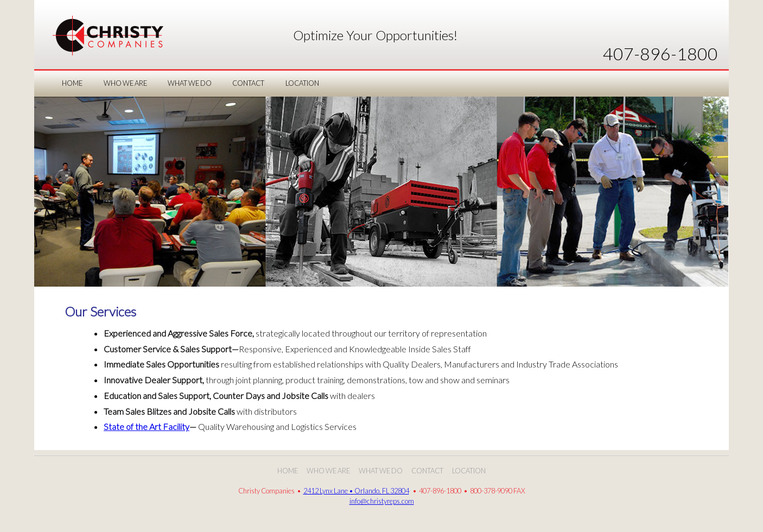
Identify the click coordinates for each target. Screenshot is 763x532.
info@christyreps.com (382, 501)
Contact (427, 471)
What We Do (381, 471)
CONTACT (248, 83)
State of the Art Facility (147, 426)
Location (469, 471)
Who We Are (328, 471)
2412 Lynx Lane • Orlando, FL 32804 (356, 491)
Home (72, 83)
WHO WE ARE (125, 83)
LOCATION (302, 83)
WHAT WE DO (190, 83)
